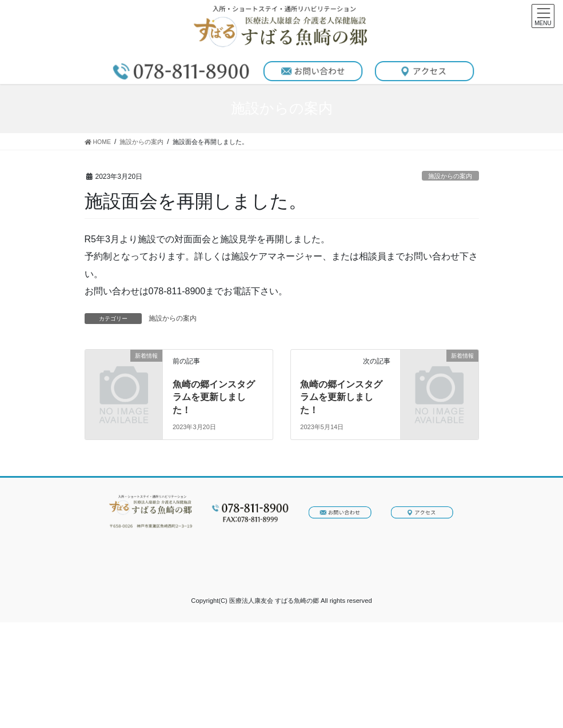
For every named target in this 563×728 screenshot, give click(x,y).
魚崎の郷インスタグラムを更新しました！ (214, 397)
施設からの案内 (450, 176)
